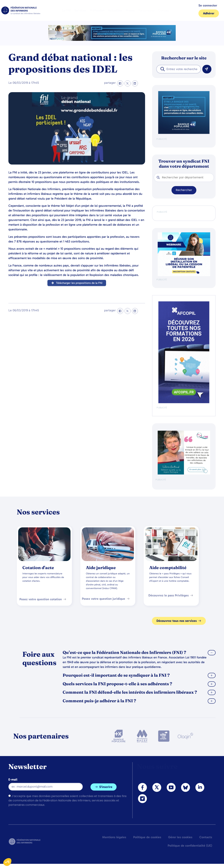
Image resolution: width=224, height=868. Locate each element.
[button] (120, 83)
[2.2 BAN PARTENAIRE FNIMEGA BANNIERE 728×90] (112, 40)
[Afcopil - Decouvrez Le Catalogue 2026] (184, 402)
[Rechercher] (207, 69)
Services (80, 10)
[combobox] (179, 69)
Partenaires (146, 10)
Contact (164, 10)
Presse (130, 10)
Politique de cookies (147, 837)
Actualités (115, 10)
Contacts (206, 837)
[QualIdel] (184, 474)
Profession (97, 10)
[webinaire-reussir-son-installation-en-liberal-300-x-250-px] (184, 275)
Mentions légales (114, 837)
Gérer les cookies (180, 837)
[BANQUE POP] (184, 133)
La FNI (66, 10)
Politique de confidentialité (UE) (190, 846)
